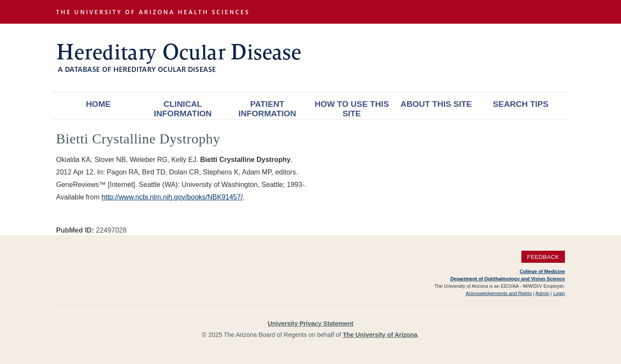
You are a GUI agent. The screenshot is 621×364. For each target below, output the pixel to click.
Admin (543, 293)
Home (98, 104)
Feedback (543, 257)
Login (559, 293)
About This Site (436, 104)
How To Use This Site (351, 109)
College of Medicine (542, 271)
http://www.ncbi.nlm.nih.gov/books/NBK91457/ (172, 197)
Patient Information (267, 109)
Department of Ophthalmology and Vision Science (508, 279)
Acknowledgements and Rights (499, 293)
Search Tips (521, 104)
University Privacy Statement (310, 324)
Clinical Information (183, 109)
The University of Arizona (380, 335)
